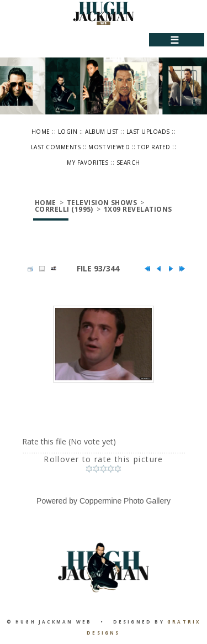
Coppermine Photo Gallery (125, 501)
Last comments (56, 147)
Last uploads (148, 132)
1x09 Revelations (138, 209)
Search (128, 163)
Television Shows (102, 203)
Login (68, 132)
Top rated (154, 147)
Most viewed (109, 147)
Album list (102, 132)
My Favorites (88, 163)
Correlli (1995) (64, 209)
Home (41, 132)
